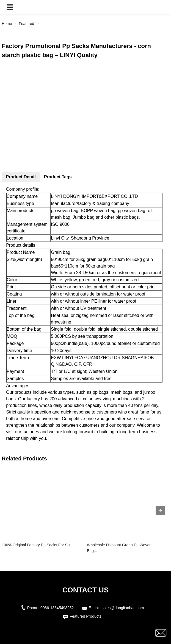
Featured (26, 24)
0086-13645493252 (57, 608)
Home (7, 24)
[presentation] (160, 511)
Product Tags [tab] (58, 177)
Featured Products (85, 616)
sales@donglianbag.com (123, 608)
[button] (10, 7)
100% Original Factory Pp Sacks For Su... (37, 545)
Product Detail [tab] (21, 177)
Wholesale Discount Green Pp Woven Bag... (119, 548)
